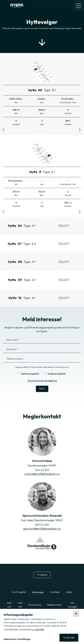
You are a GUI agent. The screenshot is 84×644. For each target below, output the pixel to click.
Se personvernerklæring (42, 381)
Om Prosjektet (19, 592)
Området (55, 592)
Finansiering (35, 605)
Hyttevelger (38, 592)
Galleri (69, 592)
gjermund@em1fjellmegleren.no (42, 529)
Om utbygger (72, 605)
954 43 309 (42, 470)
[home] (17, 6)
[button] (41, 639)
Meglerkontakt (54, 605)
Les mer (40, 629)
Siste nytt (9, 605)
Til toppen (42, 575)
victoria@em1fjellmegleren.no (42, 474)
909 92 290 (42, 525)
